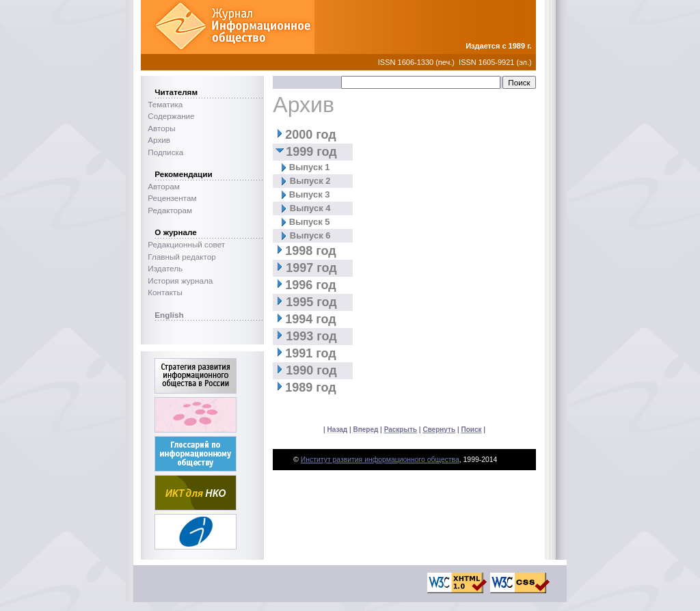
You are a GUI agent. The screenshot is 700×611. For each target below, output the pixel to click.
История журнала (180, 281)
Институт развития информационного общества (380, 460)
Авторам (164, 186)
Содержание (171, 116)
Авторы (161, 128)
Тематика (165, 104)
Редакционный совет (186, 244)
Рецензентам (172, 198)
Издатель (165, 268)
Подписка (165, 152)
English (169, 315)
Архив (159, 140)
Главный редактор (181, 257)
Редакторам (170, 210)
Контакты (165, 292)
